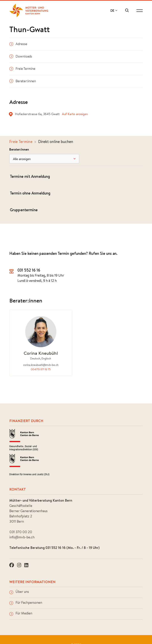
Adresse (18, 44)
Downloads (21, 56)
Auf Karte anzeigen (75, 114)
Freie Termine (22, 69)
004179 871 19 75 (41, 369)
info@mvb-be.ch (22, 537)
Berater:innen (23, 81)
